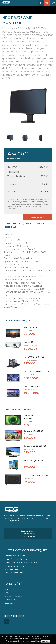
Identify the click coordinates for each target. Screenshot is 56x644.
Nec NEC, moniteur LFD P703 (37, 372)
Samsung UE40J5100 (33, 431)
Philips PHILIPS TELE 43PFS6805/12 (33, 417)
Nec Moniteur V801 (32, 387)
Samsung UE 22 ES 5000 (35, 446)
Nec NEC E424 (30, 327)
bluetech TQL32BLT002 (35, 461)
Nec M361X (29, 342)
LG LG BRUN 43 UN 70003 (36, 476)
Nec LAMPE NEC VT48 (34, 357)
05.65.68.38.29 (28, 534)
